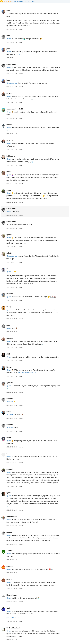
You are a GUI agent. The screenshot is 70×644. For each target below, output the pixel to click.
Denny (9, 307)
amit (8, 36)
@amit (9, 52)
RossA (9, 367)
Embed (21, 29)
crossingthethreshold (15, 109)
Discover (20, 1)
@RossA (9, 402)
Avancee (10, 551)
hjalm (9, 493)
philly (9, 354)
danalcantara (11, 64)
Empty (9, 453)
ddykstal (10, 93)
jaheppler (10, 338)
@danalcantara (12, 83)
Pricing (28, 1)
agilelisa (10, 383)
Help (33, 1)
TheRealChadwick (13, 628)
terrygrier (10, 140)
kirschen (10, 294)
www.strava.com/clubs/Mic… (28, 373)
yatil (8, 608)
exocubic (10, 566)
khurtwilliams (11, 595)
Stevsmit (10, 469)
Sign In (13, 1)
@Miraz (20, 54)
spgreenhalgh (12, 516)
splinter (9, 235)
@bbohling (10, 415)
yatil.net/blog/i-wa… (13, 618)
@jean (9, 39)
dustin (9, 190)
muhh (9, 438)
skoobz (9, 125)
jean (8, 11)
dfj (7, 269)
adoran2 (9, 532)
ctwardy (9, 579)
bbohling (10, 399)
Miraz (8, 172)
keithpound (11, 156)
